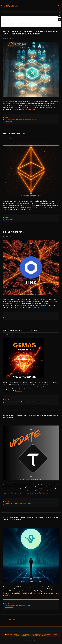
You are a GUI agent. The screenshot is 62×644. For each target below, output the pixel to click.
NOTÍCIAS (7, 118)
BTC (6, 120)
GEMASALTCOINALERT (17, 401)
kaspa (9, 120)
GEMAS (9, 401)
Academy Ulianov (9, 6)
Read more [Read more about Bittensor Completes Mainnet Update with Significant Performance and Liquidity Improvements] (46, 493)
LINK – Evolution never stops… (13, 232)
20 (10, 620)
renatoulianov (20, 120)
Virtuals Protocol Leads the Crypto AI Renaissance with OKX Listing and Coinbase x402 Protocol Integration (31, 519)
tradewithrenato (29, 120)
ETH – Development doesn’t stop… (14, 134)
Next (14, 620)
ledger (13, 120)
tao (20, 503)
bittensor (7, 503)
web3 (35, 120)
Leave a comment (9, 121)
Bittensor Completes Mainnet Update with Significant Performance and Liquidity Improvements (31, 417)
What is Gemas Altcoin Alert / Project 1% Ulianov (20, 330)
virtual (28, 605)
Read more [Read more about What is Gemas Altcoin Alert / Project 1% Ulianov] (19, 391)
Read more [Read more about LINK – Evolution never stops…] (37, 308)
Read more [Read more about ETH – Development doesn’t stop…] (31, 209)
